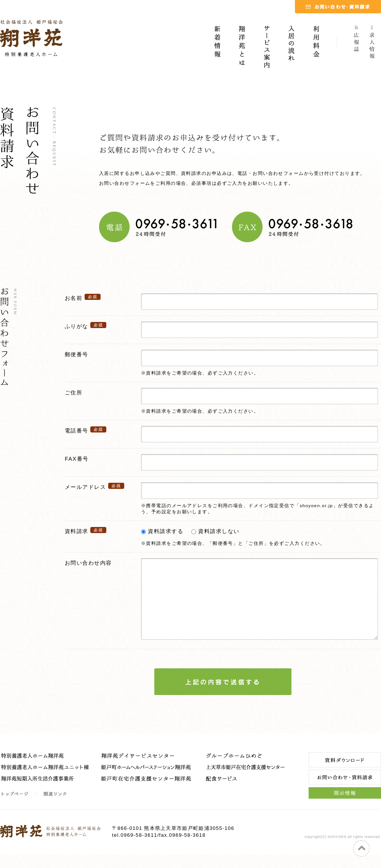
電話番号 (77, 431)
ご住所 (74, 392)
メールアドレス (85, 487)
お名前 (74, 298)
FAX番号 (77, 459)
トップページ (18, 808)
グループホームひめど (246, 772)
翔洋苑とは (242, 48)
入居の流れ (291, 48)
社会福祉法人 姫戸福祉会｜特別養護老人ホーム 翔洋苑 (31, 38)
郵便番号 (77, 354)
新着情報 (217, 48)
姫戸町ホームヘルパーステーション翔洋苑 (147, 783)
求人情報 (373, 48)
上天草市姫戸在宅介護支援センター (246, 783)
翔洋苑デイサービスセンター (147, 772)
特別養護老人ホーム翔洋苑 (46, 772)
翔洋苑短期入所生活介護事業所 (46, 794)
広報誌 (357, 48)
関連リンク (54, 808)
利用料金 (316, 48)
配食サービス (246, 794)
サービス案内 (267, 48)
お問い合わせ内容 (88, 563)
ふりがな (77, 326)
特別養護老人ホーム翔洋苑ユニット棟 (46, 783)
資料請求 (77, 531)
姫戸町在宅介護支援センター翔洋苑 (147, 794)
